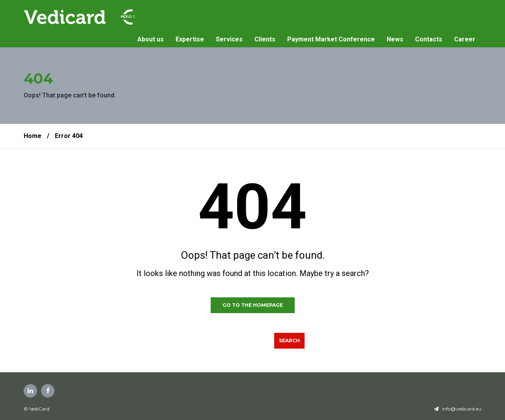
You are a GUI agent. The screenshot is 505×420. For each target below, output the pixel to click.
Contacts (429, 39)
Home (33, 136)
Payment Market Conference (331, 39)
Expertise (190, 39)
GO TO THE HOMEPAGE (253, 305)
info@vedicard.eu (462, 409)
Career (465, 39)
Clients (265, 39)
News (395, 39)
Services (229, 39)
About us (151, 39)
